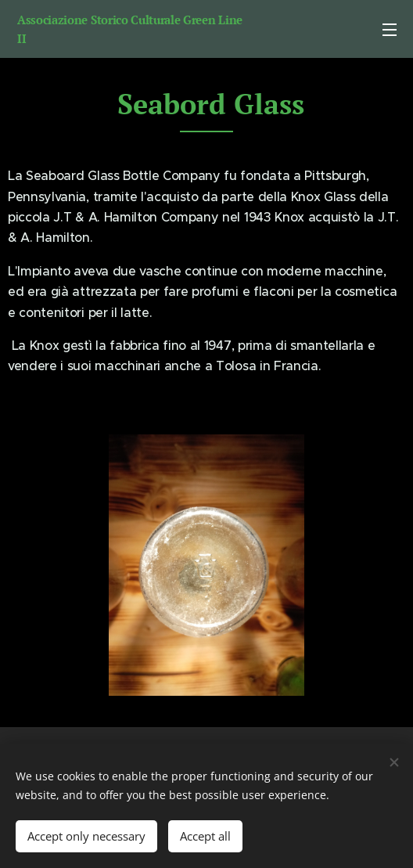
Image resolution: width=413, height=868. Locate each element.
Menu (390, 30)
